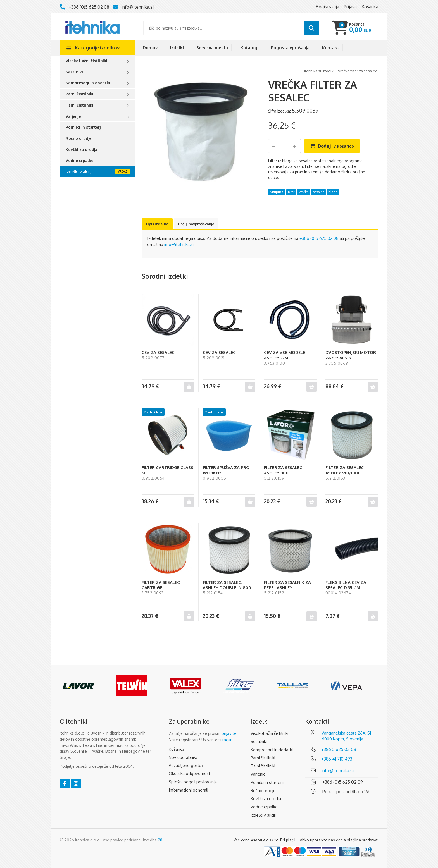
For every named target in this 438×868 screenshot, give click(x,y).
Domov (150, 48)
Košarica (177, 749)
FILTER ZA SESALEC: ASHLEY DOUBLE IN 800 (227, 585)
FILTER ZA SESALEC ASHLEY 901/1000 (345, 470)
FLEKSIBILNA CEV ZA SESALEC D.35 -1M (346, 585)
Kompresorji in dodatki (88, 83)
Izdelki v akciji (79, 172)
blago (333, 192)
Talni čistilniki (79, 105)
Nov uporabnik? (183, 757)
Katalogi (249, 48)
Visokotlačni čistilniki (86, 61)
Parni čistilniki (79, 94)
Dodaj (336, 146)
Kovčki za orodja (81, 150)
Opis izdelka (157, 224)
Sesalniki (74, 72)
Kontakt (331, 48)
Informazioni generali (188, 790)
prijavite (229, 733)
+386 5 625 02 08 (339, 749)
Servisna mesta (212, 48)
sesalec (318, 192)
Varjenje (73, 116)
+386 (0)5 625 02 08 (89, 7)
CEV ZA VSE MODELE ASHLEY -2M (285, 355)
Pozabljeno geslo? (186, 765)
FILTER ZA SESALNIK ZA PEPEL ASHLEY (287, 585)
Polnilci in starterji (84, 127)
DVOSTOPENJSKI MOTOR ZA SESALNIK (351, 355)
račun (227, 740)
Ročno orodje (78, 138)
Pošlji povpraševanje (196, 224)
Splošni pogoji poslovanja (193, 782)
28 (160, 840)
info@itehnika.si (137, 7)
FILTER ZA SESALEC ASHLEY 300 (283, 470)
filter (291, 192)
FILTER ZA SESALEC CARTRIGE (161, 585)
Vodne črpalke (79, 160)
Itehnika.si (313, 71)
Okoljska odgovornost (190, 773)
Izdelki (177, 48)
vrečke (304, 192)
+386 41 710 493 (337, 759)
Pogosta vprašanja (290, 48)
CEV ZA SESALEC (158, 352)
